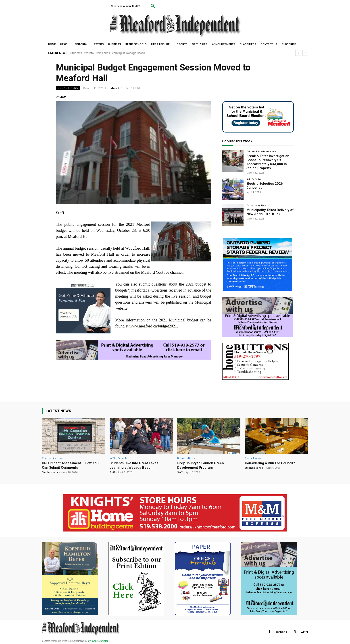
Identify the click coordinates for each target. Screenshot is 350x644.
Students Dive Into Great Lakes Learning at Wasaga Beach (108, 53)
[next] (305, 53)
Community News (257, 204)
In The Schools (118, 458)
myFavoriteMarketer (98, 641)
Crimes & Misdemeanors (261, 151)
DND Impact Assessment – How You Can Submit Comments (73, 465)
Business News (186, 458)
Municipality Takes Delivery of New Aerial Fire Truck (268, 210)
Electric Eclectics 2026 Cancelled (263, 184)
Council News (68, 88)
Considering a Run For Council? (271, 463)
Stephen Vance (51, 472)
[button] (153, 6)
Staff (63, 97)
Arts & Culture (255, 178)
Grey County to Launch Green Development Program (202, 465)
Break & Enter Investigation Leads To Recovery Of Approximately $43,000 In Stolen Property (270, 161)
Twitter (304, 632)
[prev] (298, 53)
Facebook (280, 632)
